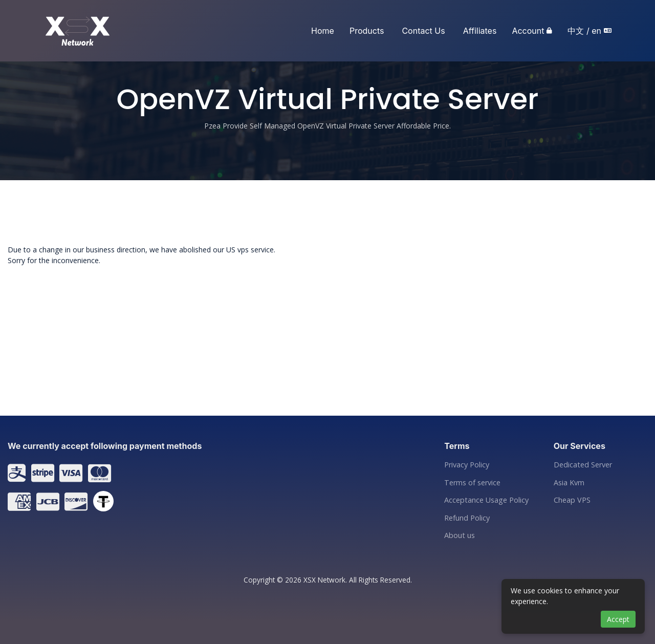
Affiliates (480, 31)
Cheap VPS (572, 500)
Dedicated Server (583, 465)
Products (367, 31)
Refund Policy (467, 518)
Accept (618, 619)
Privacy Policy (467, 465)
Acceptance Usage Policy (486, 500)
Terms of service (472, 483)
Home (323, 31)
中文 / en (584, 31)
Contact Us (423, 31)
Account (528, 31)
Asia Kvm (569, 483)
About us (460, 535)
